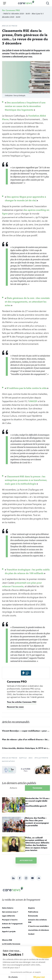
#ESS (31, 758)
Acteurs (13, 788)
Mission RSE (7, 940)
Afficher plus (26, 860)
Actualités (6, 927)
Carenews (37, 788)
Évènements (33, 916)
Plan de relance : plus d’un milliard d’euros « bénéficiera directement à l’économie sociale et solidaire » (26, 739)
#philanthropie (41, 758)
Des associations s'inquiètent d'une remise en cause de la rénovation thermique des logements (25, 106)
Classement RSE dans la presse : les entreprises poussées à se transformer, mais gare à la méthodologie (26, 480)
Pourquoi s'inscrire (10, 920)
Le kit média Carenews (11, 944)
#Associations (8, 761)
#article (23, 758)
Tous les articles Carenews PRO (22, 702)
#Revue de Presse (10, 758)
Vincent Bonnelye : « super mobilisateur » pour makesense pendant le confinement (26, 731)
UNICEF (33, 401)
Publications (33, 912)
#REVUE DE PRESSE (10, 26)
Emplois (31, 908)
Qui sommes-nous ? (10, 912)
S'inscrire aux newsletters (38, 926)
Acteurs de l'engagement (12, 924)
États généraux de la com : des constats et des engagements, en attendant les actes (27, 302)
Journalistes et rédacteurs (39, 930)
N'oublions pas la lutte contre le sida (27, 388)
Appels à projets (9, 931)
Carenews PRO (13, 10)
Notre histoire (8, 908)
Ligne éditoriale (9, 916)
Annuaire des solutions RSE (37, 921)
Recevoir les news (15, 707)
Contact (31, 934)
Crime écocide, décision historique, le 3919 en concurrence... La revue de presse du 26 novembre (26, 748)
